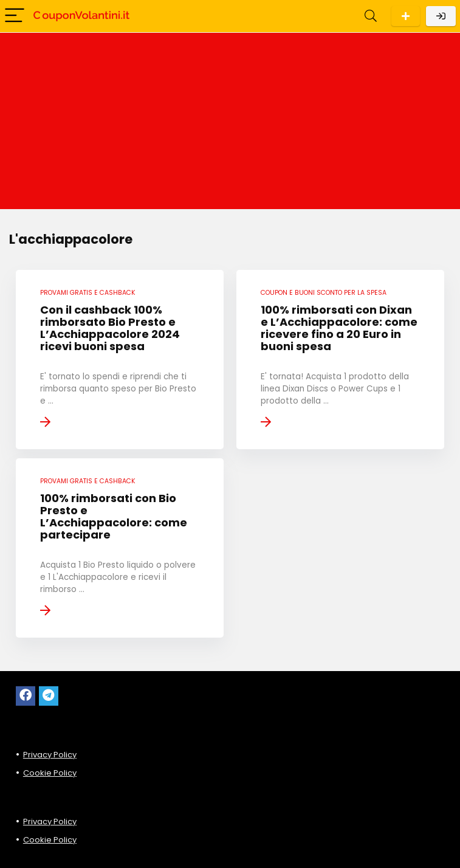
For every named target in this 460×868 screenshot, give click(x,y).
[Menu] (15, 16)
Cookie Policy (50, 773)
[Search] (371, 16)
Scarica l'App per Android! (406, 16)
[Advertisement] (230, 124)
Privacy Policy (50, 755)
